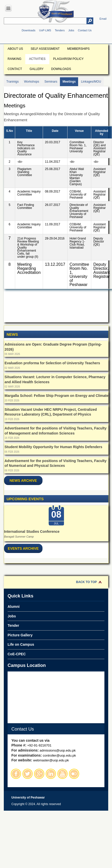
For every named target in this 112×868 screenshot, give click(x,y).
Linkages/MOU (91, 82)
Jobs (71, 30)
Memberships (79, 49)
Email (103, 19)
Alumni (14, 607)
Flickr (74, 774)
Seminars (51, 82)
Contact (15, 69)
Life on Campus (21, 644)
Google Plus (39, 774)
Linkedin (51, 774)
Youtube (62, 774)
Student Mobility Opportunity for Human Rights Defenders (53, 447)
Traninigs (13, 82)
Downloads (29, 30)
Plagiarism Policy (68, 59)
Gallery (37, 69)
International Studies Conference (32, 532)
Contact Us (85, 30)
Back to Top (86, 582)
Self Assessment (45, 49)
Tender (13, 625)
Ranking (15, 59)
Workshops (32, 82)
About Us (15, 49)
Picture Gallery (20, 635)
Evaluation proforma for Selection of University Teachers (52, 363)
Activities (37, 59)
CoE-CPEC (17, 654)
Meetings (69, 82)
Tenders (60, 30)
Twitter (28, 774)
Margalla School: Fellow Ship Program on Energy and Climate (57, 396)
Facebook (16, 774)
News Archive (23, 480)
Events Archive (23, 548)
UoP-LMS (45, 30)
